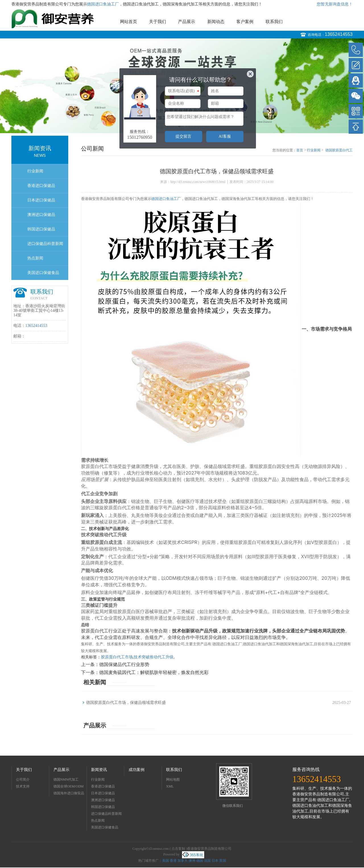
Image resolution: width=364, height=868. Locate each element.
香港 (173, 861)
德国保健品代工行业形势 (124, 664)
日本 (215, 861)
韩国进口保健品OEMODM (41, 232)
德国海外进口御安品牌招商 (69, 794)
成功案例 (136, 770)
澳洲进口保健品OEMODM (41, 217)
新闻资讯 (99, 770)
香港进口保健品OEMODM (41, 188)
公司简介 (23, 780)
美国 (166, 861)
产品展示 (187, 22)
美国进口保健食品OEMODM (43, 275)
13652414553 (339, 34)
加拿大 (183, 861)
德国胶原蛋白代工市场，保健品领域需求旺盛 (339, 150)
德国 (200, 861)
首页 (300, 150)
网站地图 (173, 780)
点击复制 (178, 849)
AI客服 (225, 136)
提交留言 (183, 136)
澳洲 (192, 861)
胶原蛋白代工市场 (117, 657)
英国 (223, 861)
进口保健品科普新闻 (45, 244)
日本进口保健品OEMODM (41, 203)
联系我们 (274, 22)
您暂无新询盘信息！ (335, 4)
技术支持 (23, 786)
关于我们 (158, 22)
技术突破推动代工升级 (154, 657)
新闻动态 (216, 22)
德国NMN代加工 (66, 780)
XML (170, 786)
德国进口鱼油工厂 (103, 4)
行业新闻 (35, 171)
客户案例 (245, 22)
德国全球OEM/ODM (69, 786)
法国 (207, 861)
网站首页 (129, 22)
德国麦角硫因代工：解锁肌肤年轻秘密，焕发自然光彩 (154, 672)
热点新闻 (35, 258)
